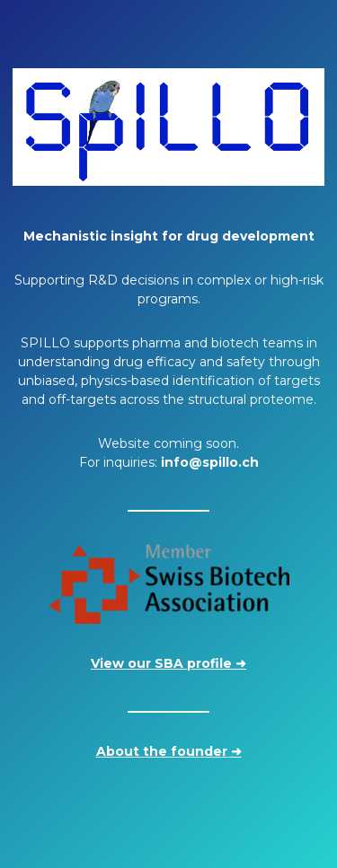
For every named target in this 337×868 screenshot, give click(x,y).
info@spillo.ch (210, 462)
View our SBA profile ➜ (168, 663)
